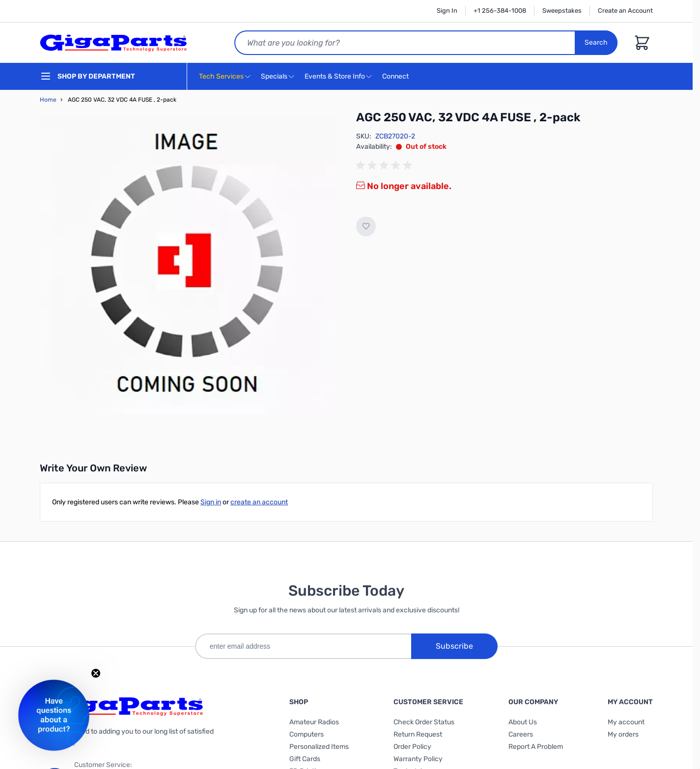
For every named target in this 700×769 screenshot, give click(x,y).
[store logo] (113, 43)
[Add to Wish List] (366, 226)
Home (48, 100)
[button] (54, 715)
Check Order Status (424, 722)
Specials (274, 76)
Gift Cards (305, 759)
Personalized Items (319, 747)
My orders (623, 734)
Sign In (447, 11)
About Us (523, 722)
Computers (307, 734)
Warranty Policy (418, 759)
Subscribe (454, 646)
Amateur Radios (314, 722)
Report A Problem (536, 747)
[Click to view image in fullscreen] (188, 266)
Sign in (211, 502)
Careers (521, 734)
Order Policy (412, 747)
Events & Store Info (335, 76)
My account (626, 722)
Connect (397, 77)
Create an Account (625, 11)
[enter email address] (303, 646)
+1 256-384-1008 (500, 11)
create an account (259, 502)
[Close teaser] (96, 673)
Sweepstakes (562, 11)
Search (596, 42)
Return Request (418, 734)
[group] (386, 165)
